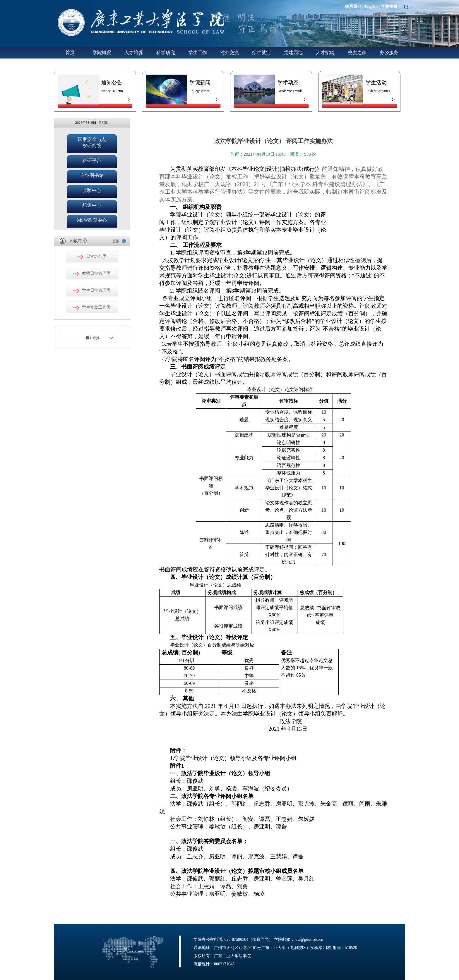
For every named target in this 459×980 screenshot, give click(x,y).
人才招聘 (325, 53)
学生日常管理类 (92, 290)
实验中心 (92, 190)
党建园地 (293, 53)
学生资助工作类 (92, 307)
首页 (70, 53)
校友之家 (357, 53)
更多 (119, 241)
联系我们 (353, 7)
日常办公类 (92, 257)
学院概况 (102, 53)
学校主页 (389, 7)
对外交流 (229, 53)
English (371, 7)
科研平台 (92, 160)
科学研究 (166, 53)
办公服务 (389, 53)
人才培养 (134, 53)
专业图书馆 (92, 175)
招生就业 (261, 53)
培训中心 (92, 205)
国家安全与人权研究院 (92, 142)
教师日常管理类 (92, 274)
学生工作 (198, 53)
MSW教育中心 (92, 220)
